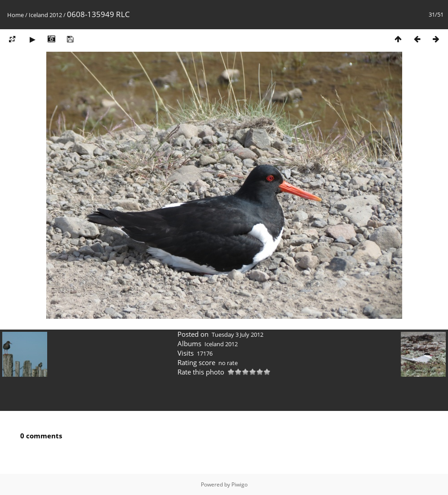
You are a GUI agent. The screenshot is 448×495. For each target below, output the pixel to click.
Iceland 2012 (45, 15)
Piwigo (240, 484)
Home (16, 15)
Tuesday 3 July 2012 (237, 334)
